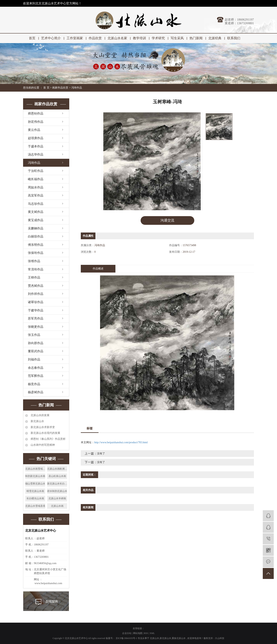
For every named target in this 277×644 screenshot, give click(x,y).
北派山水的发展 (40, 415)
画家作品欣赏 (60, 88)
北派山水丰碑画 (57, 498)
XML (152, 633)
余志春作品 (36, 368)
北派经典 (215, 38)
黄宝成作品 (36, 220)
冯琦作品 (77, 88)
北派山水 (154, 638)
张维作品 (34, 261)
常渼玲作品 (36, 269)
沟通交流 (167, 220)
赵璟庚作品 (36, 138)
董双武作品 (36, 351)
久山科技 (220, 638)
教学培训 (139, 38)
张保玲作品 (36, 253)
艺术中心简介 (51, 38)
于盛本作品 (36, 146)
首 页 (46, 88)
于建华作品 (36, 310)
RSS (146, 633)
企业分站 (127, 633)
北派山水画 (57, 506)
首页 (32, 38)
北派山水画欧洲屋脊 (57, 469)
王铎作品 (34, 277)
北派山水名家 (117, 38)
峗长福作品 (36, 179)
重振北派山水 (179, 638)
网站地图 (138, 633)
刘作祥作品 (36, 294)
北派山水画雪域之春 (35, 469)
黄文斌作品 (36, 212)
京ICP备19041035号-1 (126, 638)
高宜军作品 (36, 195)
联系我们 (234, 38)
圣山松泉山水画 (57, 476)
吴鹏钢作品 (36, 228)
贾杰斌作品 (36, 286)
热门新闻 (196, 38)
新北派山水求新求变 (42, 427)
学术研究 (158, 38)
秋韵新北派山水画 (35, 476)
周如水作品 (36, 187)
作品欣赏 (95, 38)
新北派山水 (37, 421)
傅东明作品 (36, 245)
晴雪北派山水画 (35, 491)
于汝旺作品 (36, 171)
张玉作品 (34, 335)
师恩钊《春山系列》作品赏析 (48, 439)
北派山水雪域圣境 (35, 506)
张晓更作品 (36, 327)
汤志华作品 (36, 154)
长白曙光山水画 (35, 498)
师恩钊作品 (36, 113)
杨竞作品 (34, 384)
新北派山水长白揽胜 (57, 484)
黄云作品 (34, 130)
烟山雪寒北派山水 (35, 484)
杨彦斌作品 (36, 392)
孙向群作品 (36, 343)
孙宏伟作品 (36, 122)
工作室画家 (75, 38)
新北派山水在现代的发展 (45, 433)
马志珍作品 (36, 204)
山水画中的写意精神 (42, 445)
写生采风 (177, 38)
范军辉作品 (36, 376)
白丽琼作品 (36, 236)
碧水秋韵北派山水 (57, 491)
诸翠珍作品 (36, 302)
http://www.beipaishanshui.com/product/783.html (121, 442)
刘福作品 (34, 359)
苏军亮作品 (36, 318)
